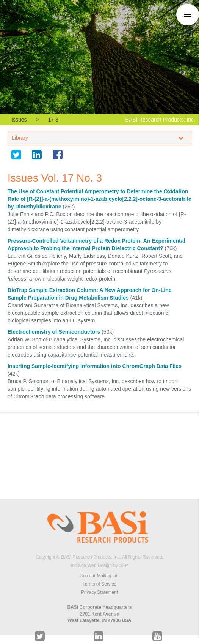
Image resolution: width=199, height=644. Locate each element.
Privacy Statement (99, 592)
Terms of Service (99, 584)
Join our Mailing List (99, 576)
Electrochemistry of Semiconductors (54, 332)
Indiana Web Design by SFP (99, 565)
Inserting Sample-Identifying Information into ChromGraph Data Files (95, 366)
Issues (19, 120)
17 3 (53, 120)
